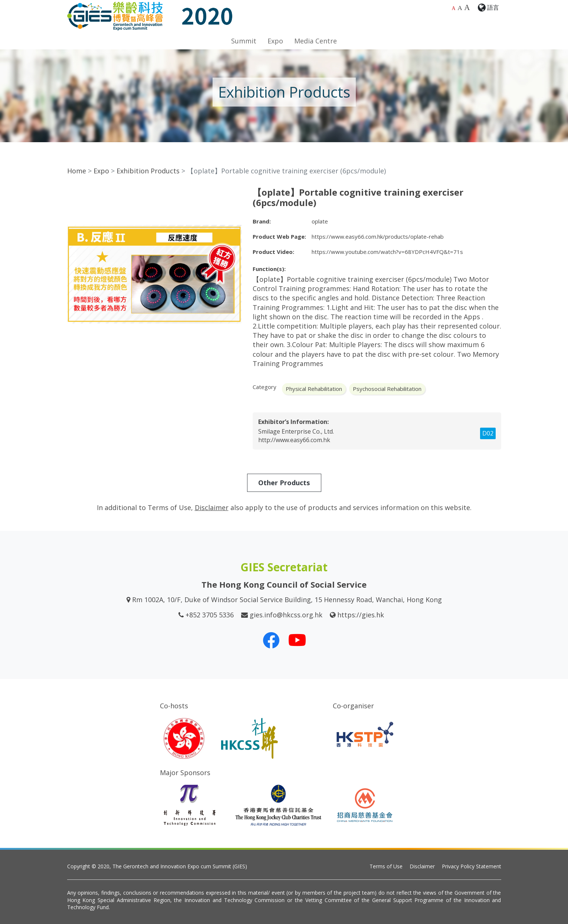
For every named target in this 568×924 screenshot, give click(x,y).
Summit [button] (244, 41)
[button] (235, 194)
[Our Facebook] (271, 640)
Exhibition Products (148, 171)
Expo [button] (275, 41)
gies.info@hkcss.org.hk (286, 615)
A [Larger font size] (460, 8)
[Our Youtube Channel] (297, 640)
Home (77, 171)
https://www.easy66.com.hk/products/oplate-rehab (378, 236)
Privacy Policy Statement (472, 866)
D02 (488, 433)
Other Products (284, 483)
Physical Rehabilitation (314, 389)
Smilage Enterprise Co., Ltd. (296, 431)
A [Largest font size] (467, 7)
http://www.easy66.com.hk (294, 440)
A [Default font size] (454, 8)
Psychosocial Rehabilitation (387, 389)
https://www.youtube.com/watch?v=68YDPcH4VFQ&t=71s (387, 252)
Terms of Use (386, 866)
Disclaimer (422, 866)
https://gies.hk (361, 615)
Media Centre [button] (316, 41)
